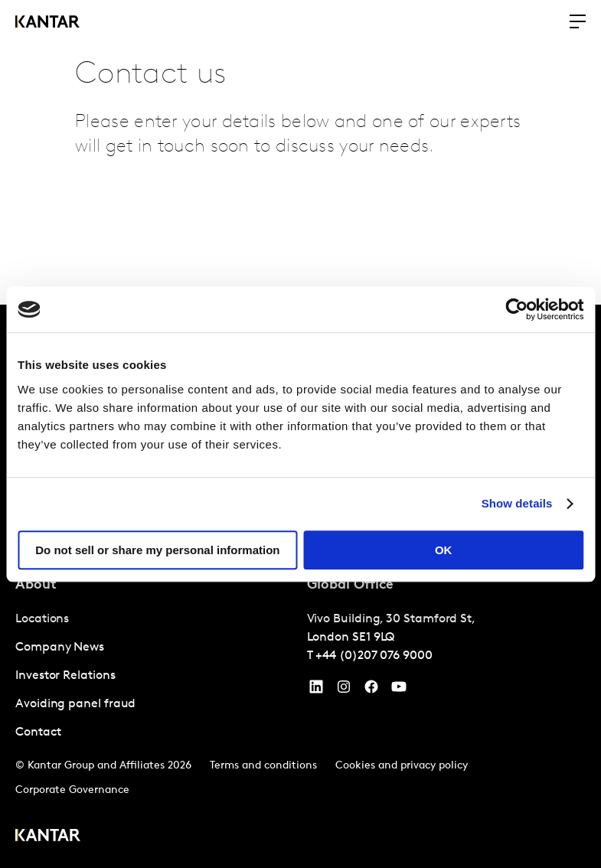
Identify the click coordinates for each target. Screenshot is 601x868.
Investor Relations (65, 676)
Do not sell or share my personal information (157, 550)
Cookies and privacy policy (402, 766)
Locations (42, 619)
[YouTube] (316, 690)
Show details (517, 503)
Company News (60, 648)
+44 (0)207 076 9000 (374, 656)
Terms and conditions (263, 766)
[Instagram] (344, 690)
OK (444, 550)
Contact (38, 733)
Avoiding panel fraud (75, 704)
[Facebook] (371, 690)
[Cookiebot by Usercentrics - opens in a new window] (516, 309)
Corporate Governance (72, 790)
